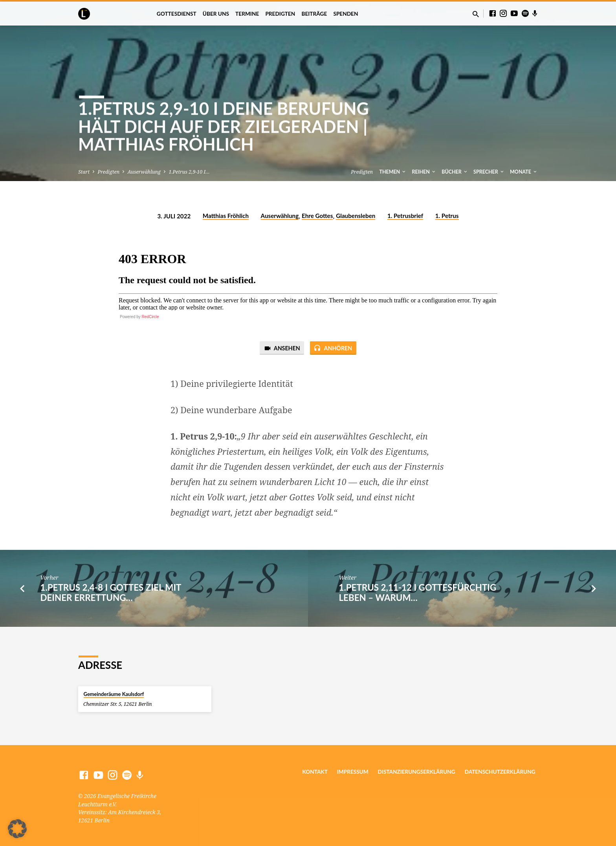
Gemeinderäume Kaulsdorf (114, 694)
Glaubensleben (356, 216)
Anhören (334, 348)
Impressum (353, 772)
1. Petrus (447, 216)
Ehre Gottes (317, 216)
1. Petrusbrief (405, 216)
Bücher (455, 172)
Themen (393, 172)
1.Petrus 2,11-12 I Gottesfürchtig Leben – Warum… (417, 593)
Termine (247, 14)
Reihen (424, 172)
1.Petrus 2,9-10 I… (189, 172)
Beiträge (314, 14)
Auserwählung (144, 172)
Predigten (280, 14)
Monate (524, 172)
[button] (17, 829)
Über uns (216, 14)
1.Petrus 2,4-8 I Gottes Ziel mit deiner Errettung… (110, 593)
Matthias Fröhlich (226, 216)
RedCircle (150, 317)
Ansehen (281, 348)
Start (84, 172)
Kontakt (315, 772)
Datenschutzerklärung (500, 772)
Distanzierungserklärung (417, 772)
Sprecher (489, 172)
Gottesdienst (177, 14)
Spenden (346, 14)
